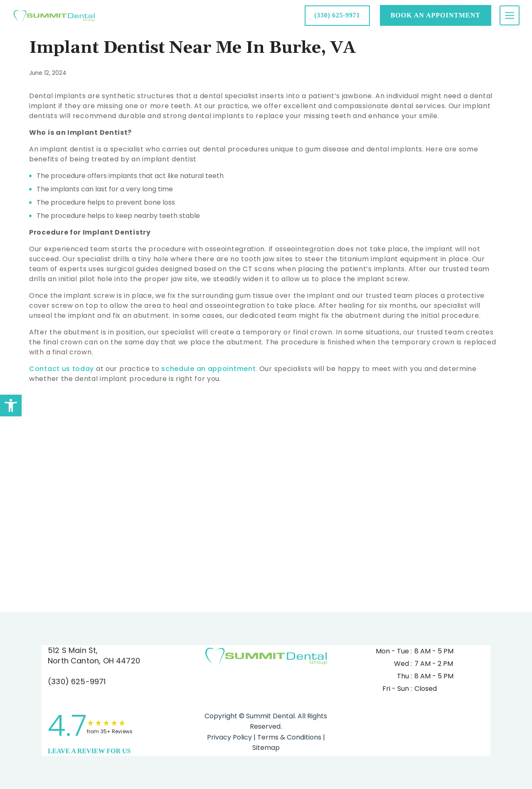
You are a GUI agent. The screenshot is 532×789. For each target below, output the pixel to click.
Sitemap (266, 748)
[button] (11, 406)
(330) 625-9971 (77, 681)
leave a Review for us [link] (89, 751)
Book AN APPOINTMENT (436, 15)
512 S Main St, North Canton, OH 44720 (94, 655)
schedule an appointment (208, 369)
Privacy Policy (229, 737)
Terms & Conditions (288, 737)
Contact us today (62, 369)
